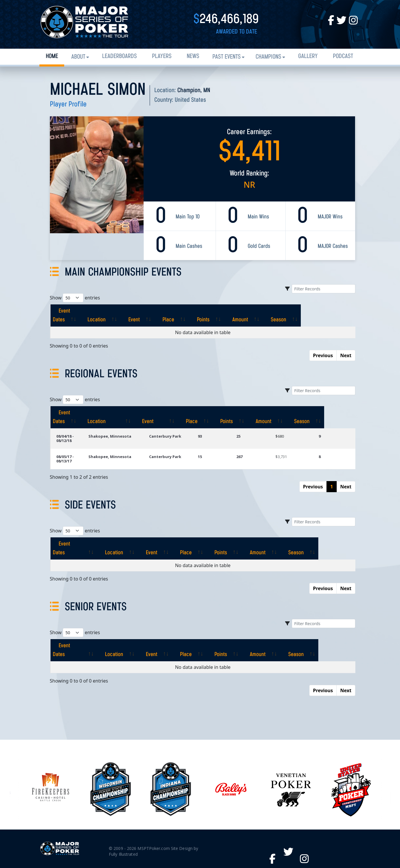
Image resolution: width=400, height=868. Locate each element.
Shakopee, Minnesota (124, 427)
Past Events (227, 57)
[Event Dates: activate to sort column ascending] (77, 311)
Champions (268, 57)
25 (251, 427)
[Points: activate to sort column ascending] (248, 311)
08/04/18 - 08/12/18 (73, 427)
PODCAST (343, 56)
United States (190, 100)
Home (52, 56)
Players (162, 56)
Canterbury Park (181, 427)
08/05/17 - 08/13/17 (73, 443)
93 (216, 427)
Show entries (75, 298)
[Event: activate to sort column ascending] (170, 311)
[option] (231, 754)
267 (252, 443)
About (78, 57)
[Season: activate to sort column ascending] (334, 311)
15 (216, 443)
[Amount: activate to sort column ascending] (290, 311)
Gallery (308, 56)
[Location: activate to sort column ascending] (127, 311)
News (193, 56)
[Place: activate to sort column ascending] (209, 311)
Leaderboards (119, 56)
